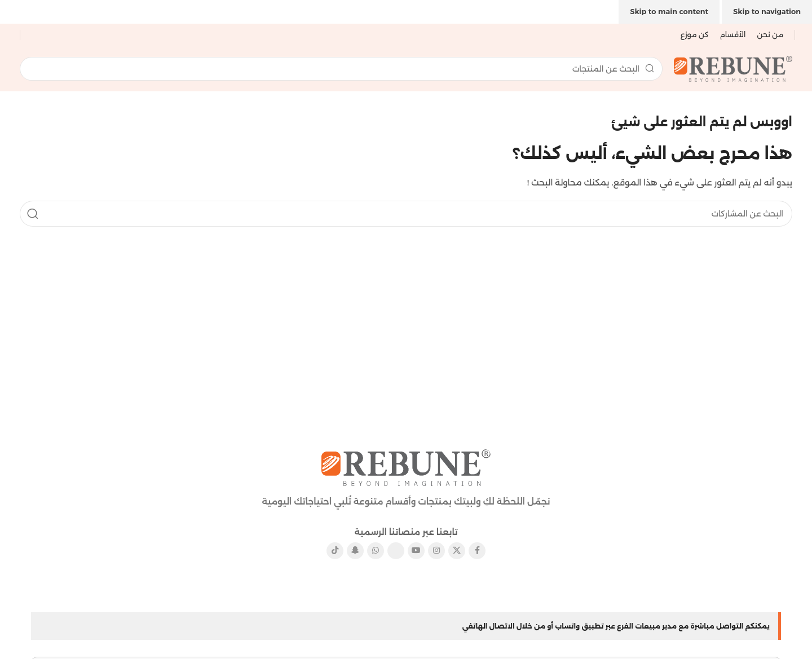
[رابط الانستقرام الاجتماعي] (436, 551)
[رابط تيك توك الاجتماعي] (335, 551)
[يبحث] (341, 69)
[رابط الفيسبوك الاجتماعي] (477, 551)
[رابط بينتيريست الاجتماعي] (396, 551)
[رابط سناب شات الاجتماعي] (355, 551)
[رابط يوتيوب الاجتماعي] (416, 551)
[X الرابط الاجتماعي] (457, 551)
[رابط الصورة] (406, 466)
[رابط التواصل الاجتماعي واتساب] (376, 551)
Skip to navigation (767, 11)
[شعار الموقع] (733, 68)
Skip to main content (669, 11)
